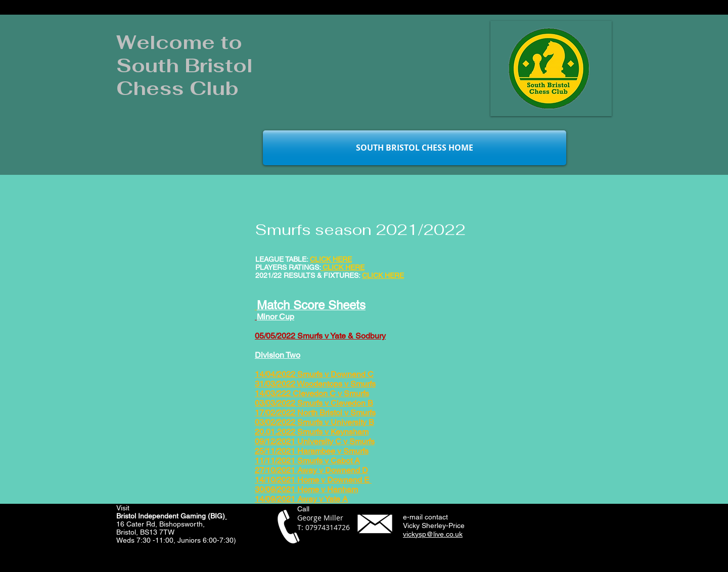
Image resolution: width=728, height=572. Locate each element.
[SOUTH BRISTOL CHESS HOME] (415, 148)
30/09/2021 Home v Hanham (306, 489)
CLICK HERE (383, 275)
